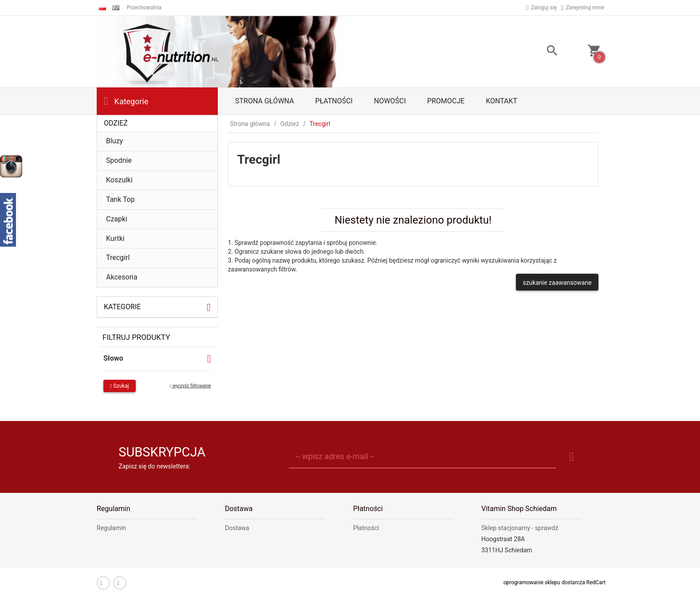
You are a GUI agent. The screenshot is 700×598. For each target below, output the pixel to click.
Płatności (334, 101)
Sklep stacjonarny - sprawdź (520, 528)
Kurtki (115, 238)
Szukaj (120, 386)
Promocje (446, 101)
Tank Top (120, 199)
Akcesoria (122, 277)
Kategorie (126, 101)
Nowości (390, 101)
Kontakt (501, 101)
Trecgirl (118, 258)
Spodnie (119, 160)
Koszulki (119, 180)
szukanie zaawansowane (557, 283)
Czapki (117, 219)
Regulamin (111, 528)
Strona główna (265, 101)
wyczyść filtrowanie (191, 386)
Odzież (116, 123)
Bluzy (114, 141)
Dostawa (237, 528)
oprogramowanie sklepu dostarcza (544, 582)
